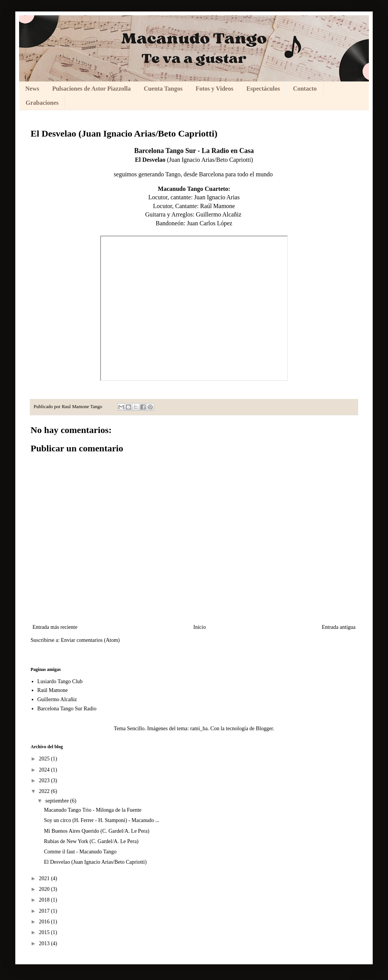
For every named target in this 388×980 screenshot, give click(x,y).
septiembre (58, 801)
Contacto (305, 89)
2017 (45, 911)
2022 (45, 791)
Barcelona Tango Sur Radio (67, 709)
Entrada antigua (339, 627)
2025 (45, 759)
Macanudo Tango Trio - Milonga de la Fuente (93, 810)
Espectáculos (263, 89)
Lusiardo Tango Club (60, 681)
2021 (45, 878)
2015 (45, 932)
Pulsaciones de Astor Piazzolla (91, 89)
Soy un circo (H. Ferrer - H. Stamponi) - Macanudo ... (102, 820)
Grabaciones (42, 103)
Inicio (200, 627)
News (32, 89)
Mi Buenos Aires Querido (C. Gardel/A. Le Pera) (97, 831)
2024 (45, 770)
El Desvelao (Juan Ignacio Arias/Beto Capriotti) (95, 862)
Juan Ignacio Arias (217, 197)
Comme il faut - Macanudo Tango (80, 852)
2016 (45, 922)
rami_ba (199, 728)
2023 (45, 781)
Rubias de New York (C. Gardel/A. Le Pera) (91, 841)
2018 (45, 900)
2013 (45, 943)
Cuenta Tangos (163, 89)
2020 (45, 889)
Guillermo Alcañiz (220, 214)
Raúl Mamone (218, 206)
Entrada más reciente (55, 627)
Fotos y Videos (215, 89)
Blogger (264, 728)
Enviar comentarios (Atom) (90, 640)
